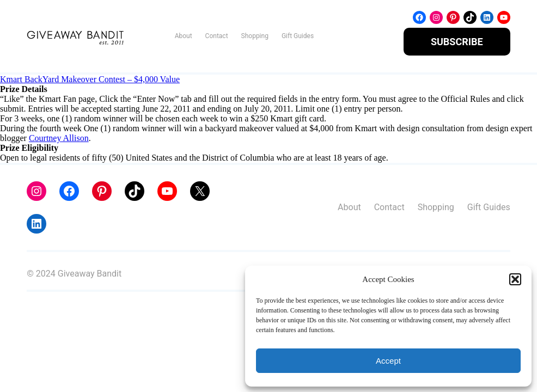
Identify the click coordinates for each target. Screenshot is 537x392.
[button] (515, 279)
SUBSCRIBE (457, 42)
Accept (388, 361)
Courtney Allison (59, 138)
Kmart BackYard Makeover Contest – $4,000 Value (90, 79)
